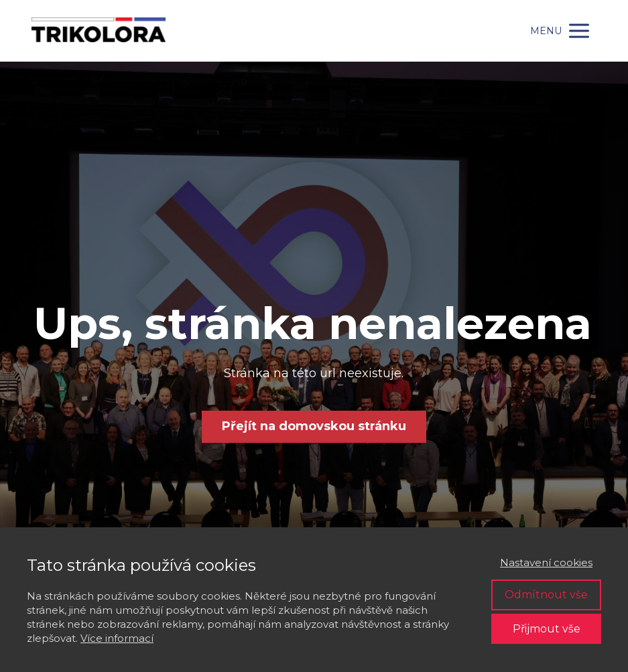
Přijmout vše (547, 629)
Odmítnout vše (546, 595)
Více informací (117, 638)
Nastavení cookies (546, 562)
